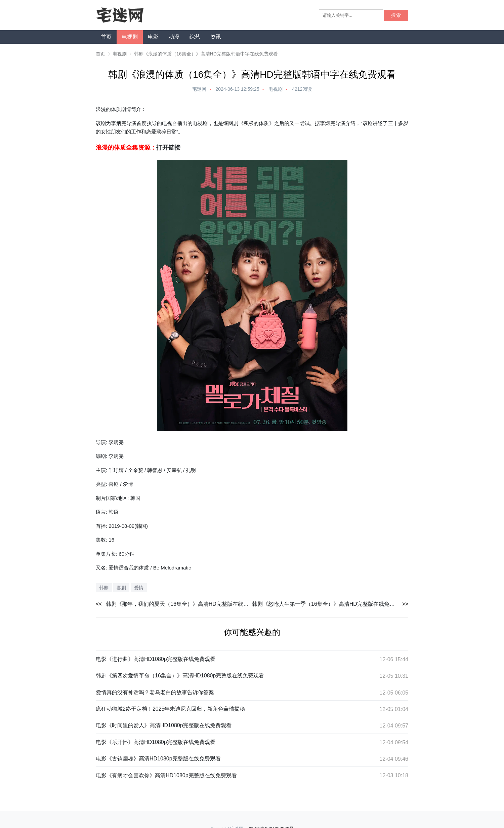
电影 (153, 37)
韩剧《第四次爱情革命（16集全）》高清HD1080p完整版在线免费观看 (180, 676)
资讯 (216, 37)
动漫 (174, 37)
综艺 (195, 37)
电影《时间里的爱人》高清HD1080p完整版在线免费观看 (164, 725)
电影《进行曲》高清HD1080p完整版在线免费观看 (156, 659)
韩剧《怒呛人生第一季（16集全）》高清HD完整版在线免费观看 (329, 604)
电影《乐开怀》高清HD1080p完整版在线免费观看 (156, 742)
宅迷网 (199, 89)
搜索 (396, 15)
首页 (106, 37)
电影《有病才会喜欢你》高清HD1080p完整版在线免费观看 (166, 775)
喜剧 (121, 588)
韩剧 (104, 588)
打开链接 (168, 148)
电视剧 (130, 37)
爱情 (139, 588)
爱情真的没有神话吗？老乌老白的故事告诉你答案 (155, 692)
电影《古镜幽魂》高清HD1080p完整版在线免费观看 (158, 759)
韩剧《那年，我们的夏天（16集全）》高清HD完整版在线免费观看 (179, 604)
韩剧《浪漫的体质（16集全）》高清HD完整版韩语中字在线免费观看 (206, 54)
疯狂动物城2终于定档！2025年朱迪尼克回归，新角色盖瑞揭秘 (171, 709)
